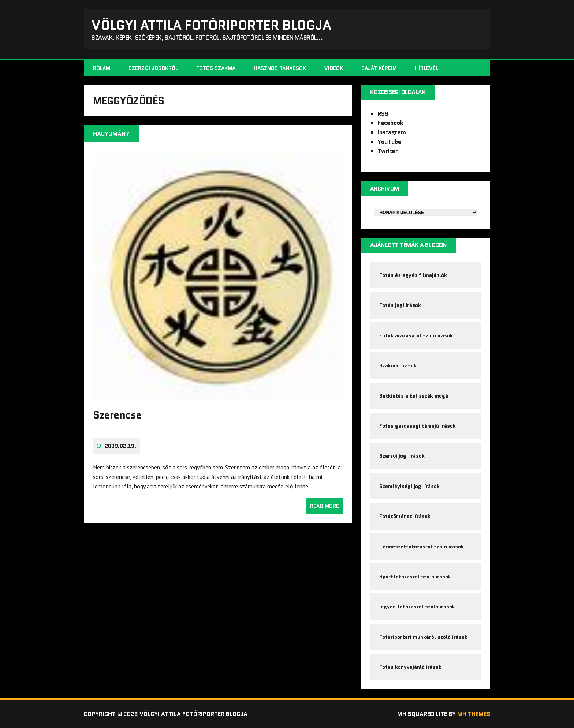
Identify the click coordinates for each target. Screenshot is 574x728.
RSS (383, 114)
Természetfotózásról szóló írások (422, 547)
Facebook (390, 123)
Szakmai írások (398, 365)
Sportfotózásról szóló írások (415, 577)
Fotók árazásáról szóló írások (416, 335)
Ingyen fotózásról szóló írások (417, 607)
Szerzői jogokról (153, 68)
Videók (334, 68)
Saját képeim (379, 68)
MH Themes (474, 714)
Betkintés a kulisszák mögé (414, 396)
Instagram (392, 132)
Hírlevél (427, 68)
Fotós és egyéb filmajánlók (413, 275)
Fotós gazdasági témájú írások (418, 426)
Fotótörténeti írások (405, 516)
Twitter (388, 151)
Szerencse (117, 415)
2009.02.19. (120, 446)
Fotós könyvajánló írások (410, 667)
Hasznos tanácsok (280, 68)
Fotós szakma (216, 68)
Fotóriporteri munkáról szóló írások (423, 637)
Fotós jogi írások (400, 305)
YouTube (389, 142)
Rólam (102, 68)
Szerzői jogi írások (402, 456)
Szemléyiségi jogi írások (409, 486)
